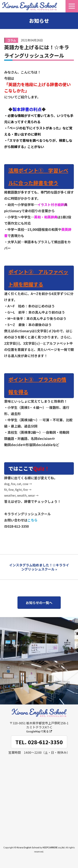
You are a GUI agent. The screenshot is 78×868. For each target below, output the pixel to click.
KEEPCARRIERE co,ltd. (54, 847)
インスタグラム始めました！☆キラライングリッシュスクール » (39, 567)
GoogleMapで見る (39, 731)
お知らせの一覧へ (39, 603)
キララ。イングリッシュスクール (30, 6)
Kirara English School (28, 847)
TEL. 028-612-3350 (39, 742)
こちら (32, 520)
